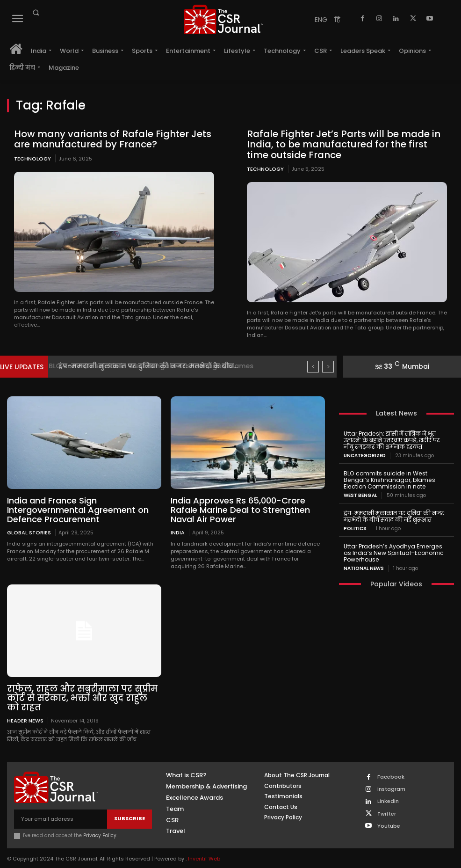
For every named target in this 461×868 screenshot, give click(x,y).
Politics (355, 528)
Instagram (391, 789)
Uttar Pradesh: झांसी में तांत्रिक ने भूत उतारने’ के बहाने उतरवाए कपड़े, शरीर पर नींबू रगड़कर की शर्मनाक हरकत (396, 440)
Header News (25, 719)
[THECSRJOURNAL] (224, 19)
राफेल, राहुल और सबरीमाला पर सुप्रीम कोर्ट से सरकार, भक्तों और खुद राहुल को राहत (83, 697)
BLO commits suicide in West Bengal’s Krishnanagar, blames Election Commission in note (389, 479)
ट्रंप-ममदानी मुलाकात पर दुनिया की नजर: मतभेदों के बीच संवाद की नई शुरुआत (394, 515)
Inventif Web (204, 858)
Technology (32, 158)
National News (364, 567)
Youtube (389, 825)
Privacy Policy (100, 835)
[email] (61, 818)
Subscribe (130, 818)
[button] (36, 13)
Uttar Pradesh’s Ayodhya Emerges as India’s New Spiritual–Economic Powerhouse (396, 552)
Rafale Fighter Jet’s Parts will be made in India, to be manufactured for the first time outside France (346, 144)
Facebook (391, 776)
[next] (328, 366)
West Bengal (360, 495)
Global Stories (29, 532)
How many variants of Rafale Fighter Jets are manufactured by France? (110, 139)
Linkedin (388, 801)
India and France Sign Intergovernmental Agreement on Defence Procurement (78, 509)
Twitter (387, 813)
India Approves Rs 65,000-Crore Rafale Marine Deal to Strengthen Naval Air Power (240, 509)
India (178, 532)
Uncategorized (365, 455)
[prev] (313, 366)
